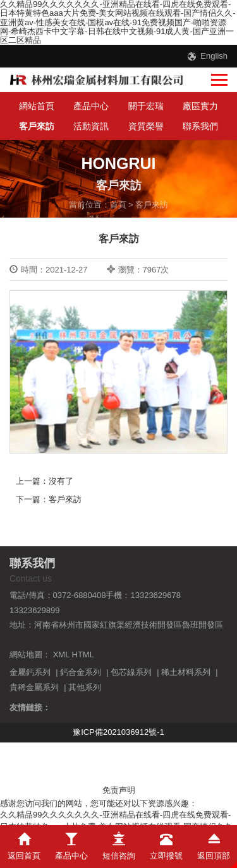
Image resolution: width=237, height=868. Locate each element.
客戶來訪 (37, 126)
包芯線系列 (131, 672)
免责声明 (119, 790)
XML (61, 654)
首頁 (118, 205)
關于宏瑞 (146, 106)
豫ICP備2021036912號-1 (118, 732)
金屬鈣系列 (30, 672)
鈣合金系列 (81, 672)
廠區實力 (200, 106)
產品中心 (91, 106)
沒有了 (61, 481)
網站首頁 (37, 106)
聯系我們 (200, 126)
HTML (83, 654)
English (214, 56)
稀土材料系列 (186, 672)
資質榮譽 (146, 126)
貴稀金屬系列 (34, 687)
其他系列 (85, 687)
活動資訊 (91, 126)
